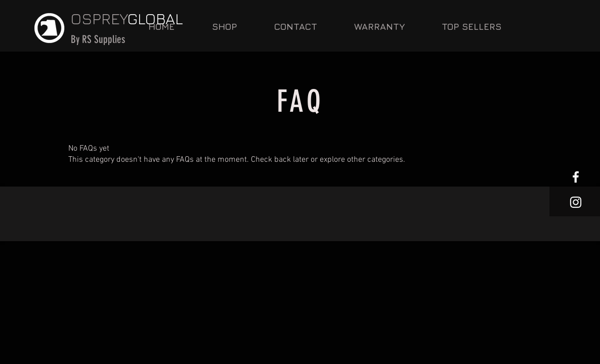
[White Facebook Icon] (576, 177)
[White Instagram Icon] (576, 202)
